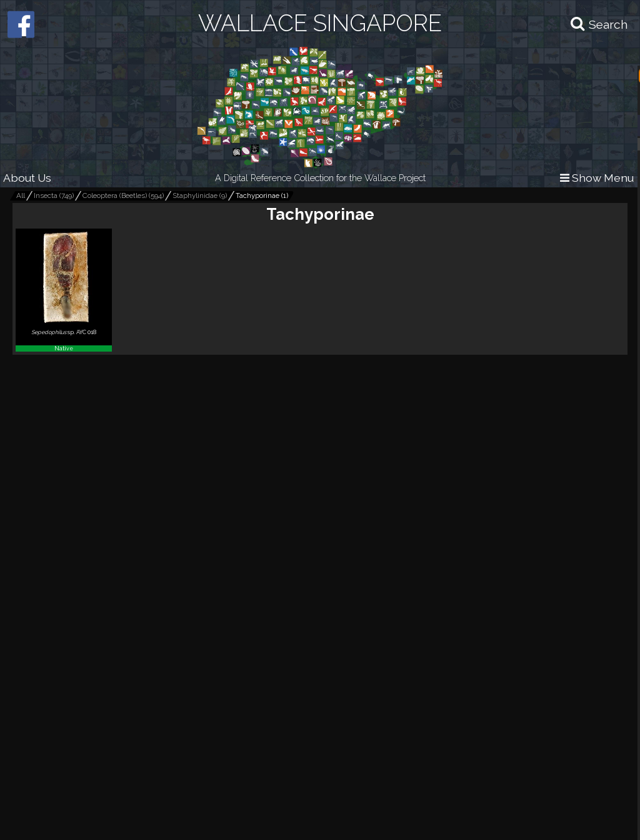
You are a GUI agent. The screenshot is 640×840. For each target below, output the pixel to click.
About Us (27, 178)
